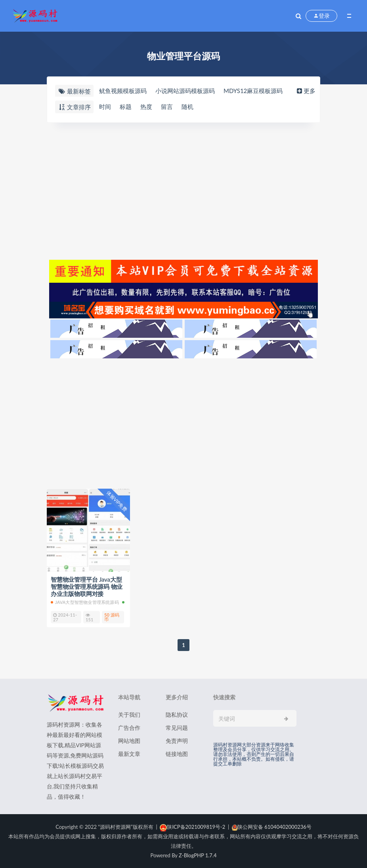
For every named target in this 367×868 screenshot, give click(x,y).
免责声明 (177, 741)
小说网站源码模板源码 (185, 91)
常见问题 (177, 728)
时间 (105, 107)
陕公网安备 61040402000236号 (272, 827)
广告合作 (129, 728)
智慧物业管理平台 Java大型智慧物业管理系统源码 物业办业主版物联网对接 (87, 586)
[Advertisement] (183, 190)
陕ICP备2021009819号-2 (192, 827)
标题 (126, 107)
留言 (167, 107)
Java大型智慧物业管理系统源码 (85, 602)
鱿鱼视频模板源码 (123, 91)
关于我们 (129, 715)
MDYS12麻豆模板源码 (253, 91)
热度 (146, 107)
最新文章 (129, 754)
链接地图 (177, 754)
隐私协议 (177, 715)
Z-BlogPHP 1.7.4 (198, 855)
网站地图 (129, 741)
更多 (305, 91)
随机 (187, 107)
